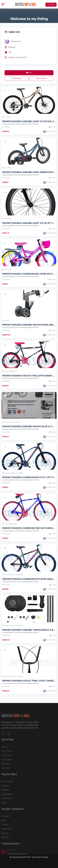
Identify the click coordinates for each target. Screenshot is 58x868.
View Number (41, 78)
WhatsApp (17, 78)
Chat (29, 73)
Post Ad (51, 5)
